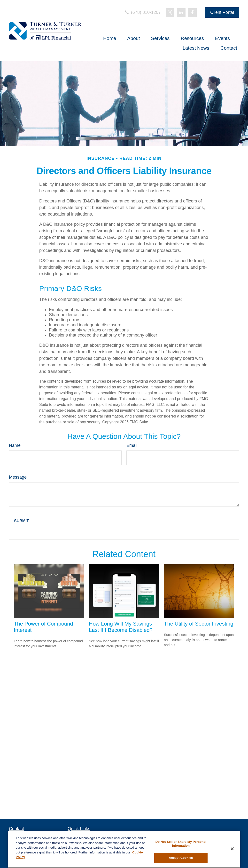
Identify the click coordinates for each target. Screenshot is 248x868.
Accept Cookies (181, 858)
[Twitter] (170, 13)
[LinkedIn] (181, 13)
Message (18, 477)
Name (15, 445)
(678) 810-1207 (143, 12)
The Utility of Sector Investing (199, 624)
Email (132, 445)
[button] (110, 38)
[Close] (232, 849)
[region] (124, 849)
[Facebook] (192, 13)
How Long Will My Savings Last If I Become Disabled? (121, 627)
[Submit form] (21, 521)
